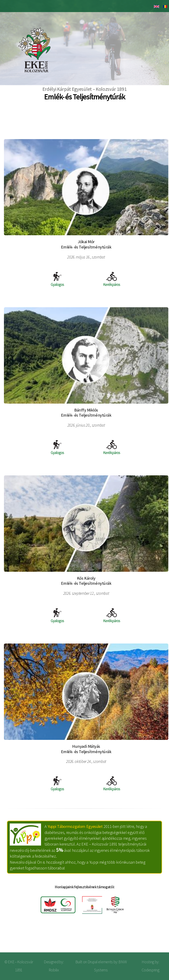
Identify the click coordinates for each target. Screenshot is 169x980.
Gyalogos (57, 279)
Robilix (54, 970)
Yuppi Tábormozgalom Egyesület (75, 826)
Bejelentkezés (150, 938)
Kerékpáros (112, 279)
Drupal (93, 962)
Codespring (151, 970)
